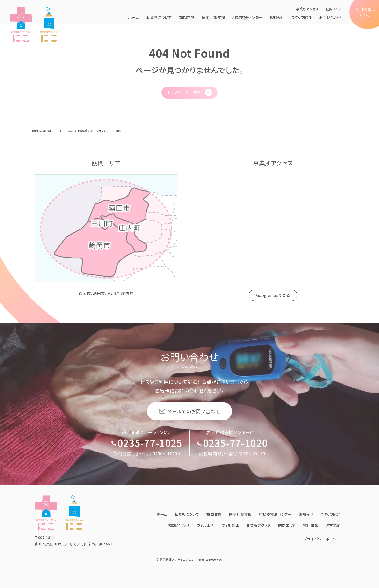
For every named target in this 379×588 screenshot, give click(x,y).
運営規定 (332, 528)
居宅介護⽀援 (213, 17)
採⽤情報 (332, 516)
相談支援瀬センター (301, 505)
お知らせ (277, 17)
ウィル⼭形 (222, 516)
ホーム (134, 17)
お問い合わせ (330, 17)
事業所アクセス (307, 9)
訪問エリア (334, 9)
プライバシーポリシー (322, 540)
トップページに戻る (184, 93)
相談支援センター (247, 17)
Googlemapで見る (273, 295)
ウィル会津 (248, 516)
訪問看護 (187, 17)
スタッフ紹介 (301, 17)
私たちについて (159, 17)
